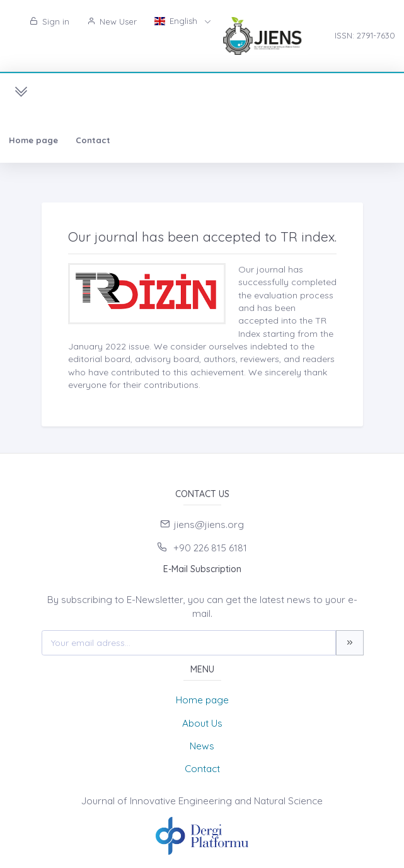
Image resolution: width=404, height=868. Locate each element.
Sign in (49, 21)
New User (112, 21)
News (202, 746)
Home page (33, 140)
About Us (202, 723)
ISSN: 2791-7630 (365, 35)
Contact (93, 140)
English (177, 21)
